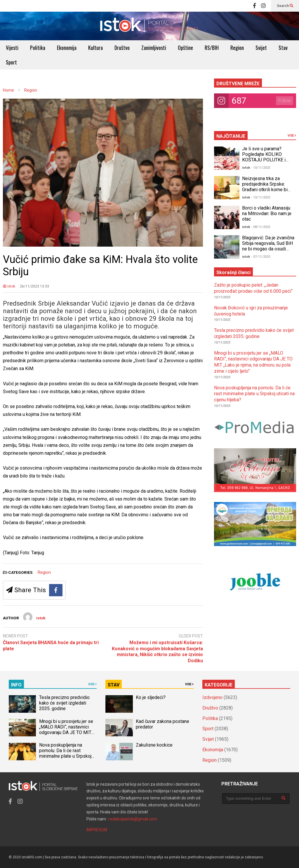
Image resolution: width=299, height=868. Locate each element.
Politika (38, 48)
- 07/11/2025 (261, 257)
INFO (16, 685)
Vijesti (12, 48)
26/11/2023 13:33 (34, 286)
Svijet (261, 48)
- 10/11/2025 (261, 168)
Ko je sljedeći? (151, 697)
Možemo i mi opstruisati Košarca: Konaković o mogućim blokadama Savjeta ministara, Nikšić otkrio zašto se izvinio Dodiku (157, 652)
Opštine (185, 48)
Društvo (122, 48)
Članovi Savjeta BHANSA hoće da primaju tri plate (51, 646)
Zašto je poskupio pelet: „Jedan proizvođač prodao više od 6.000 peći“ (253, 288)
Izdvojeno (212, 697)
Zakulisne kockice (154, 745)
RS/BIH (212, 48)
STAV (114, 685)
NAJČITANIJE (231, 136)
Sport (11, 62)
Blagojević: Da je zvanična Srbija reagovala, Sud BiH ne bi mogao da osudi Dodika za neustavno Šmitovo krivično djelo (268, 249)
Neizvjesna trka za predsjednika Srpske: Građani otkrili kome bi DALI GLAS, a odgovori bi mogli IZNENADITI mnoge (268, 190)
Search (285, 6)
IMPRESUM (97, 830)
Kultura (95, 48)
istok (9, 286)
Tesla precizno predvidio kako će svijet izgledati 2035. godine (254, 333)
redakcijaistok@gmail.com (133, 819)
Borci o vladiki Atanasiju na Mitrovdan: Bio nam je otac (267, 213)
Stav (283, 48)
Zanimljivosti (154, 48)
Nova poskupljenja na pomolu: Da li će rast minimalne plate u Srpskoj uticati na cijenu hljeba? (254, 394)
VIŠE (292, 136)
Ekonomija (67, 48)
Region (237, 48)
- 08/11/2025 (261, 227)
